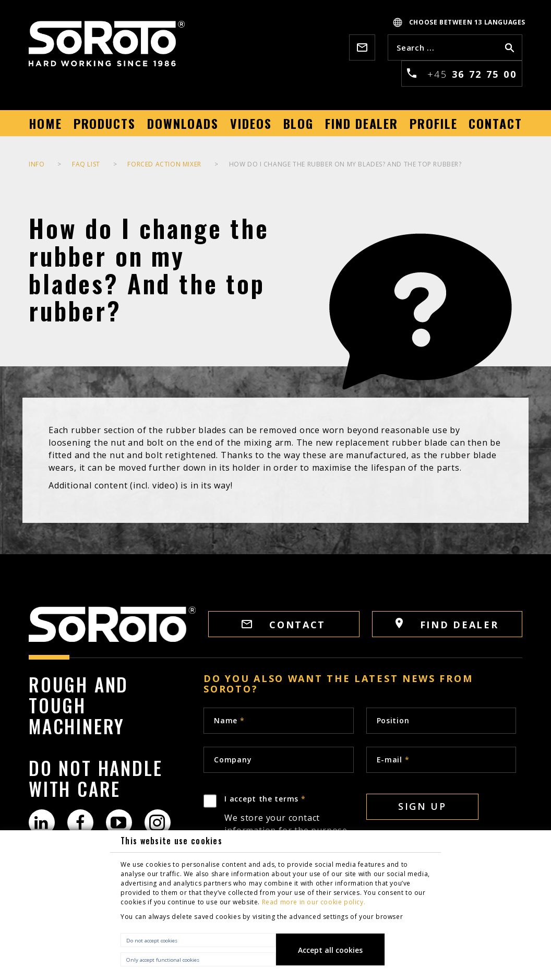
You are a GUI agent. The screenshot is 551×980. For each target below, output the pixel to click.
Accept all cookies (330, 950)
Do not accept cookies (152, 941)
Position (393, 720)
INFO (37, 164)
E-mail (393, 760)
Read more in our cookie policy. (314, 902)
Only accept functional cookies (163, 960)
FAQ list (86, 164)
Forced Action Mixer (164, 164)
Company (233, 760)
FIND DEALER (447, 624)
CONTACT (284, 625)
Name (229, 720)
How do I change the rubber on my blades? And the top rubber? (345, 164)
